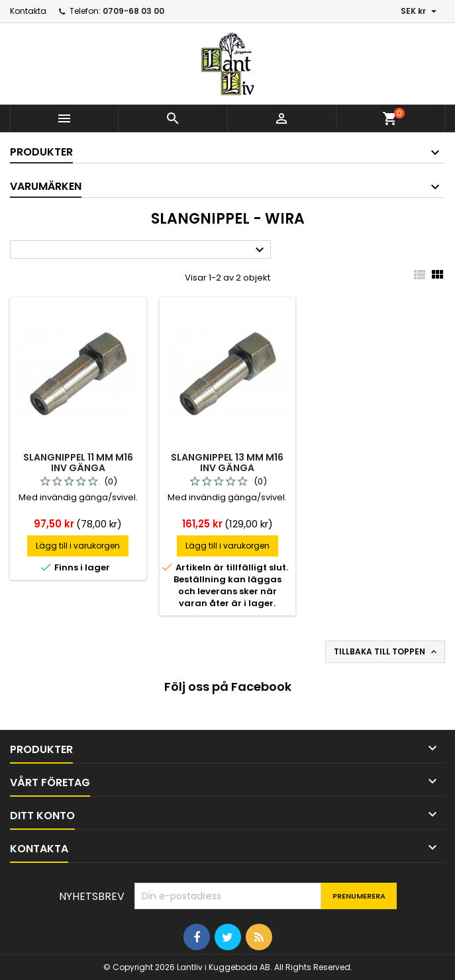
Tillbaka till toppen (386, 652)
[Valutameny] (420, 11)
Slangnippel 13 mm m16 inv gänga (227, 463)
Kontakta (28, 11)
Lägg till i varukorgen (78, 546)
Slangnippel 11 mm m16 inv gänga (78, 463)
